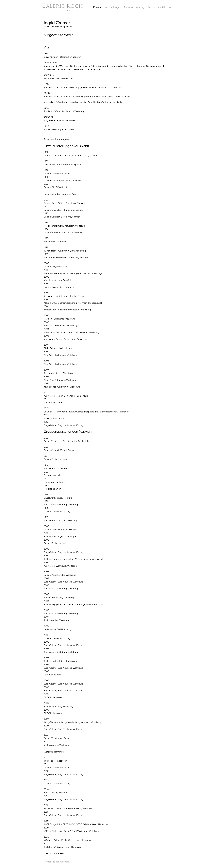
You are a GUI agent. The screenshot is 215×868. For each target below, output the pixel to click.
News (151, 7)
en (170, 7)
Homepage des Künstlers (56, 862)
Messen (128, 7)
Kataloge (141, 7)
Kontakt (162, 7)
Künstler (98, 7)
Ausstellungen (113, 7)
